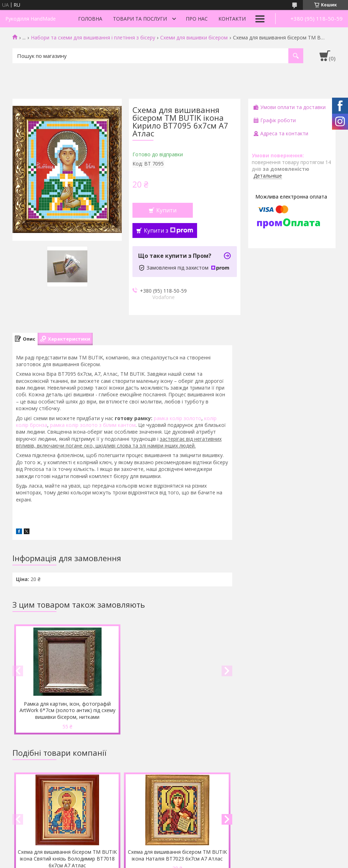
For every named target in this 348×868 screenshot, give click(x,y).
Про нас (197, 19)
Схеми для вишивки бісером (194, 38)
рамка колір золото (178, 418)
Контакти (232, 19)
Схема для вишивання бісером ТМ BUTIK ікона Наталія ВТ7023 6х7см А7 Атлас (177, 855)
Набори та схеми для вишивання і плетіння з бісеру (93, 38)
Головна (90, 19)
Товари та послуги (140, 19)
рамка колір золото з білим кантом (93, 425)
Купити (166, 210)
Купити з (168, 230)
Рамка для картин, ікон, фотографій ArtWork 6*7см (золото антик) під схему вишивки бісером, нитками (67, 710)
